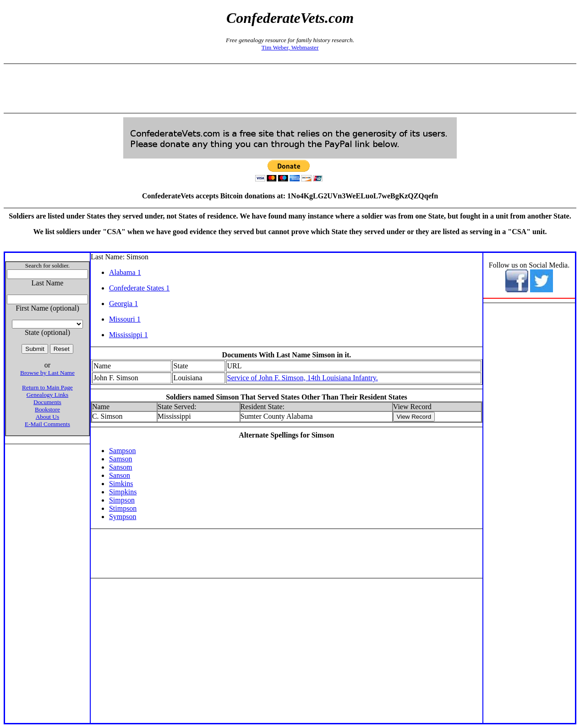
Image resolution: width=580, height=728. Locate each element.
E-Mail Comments (47, 424)
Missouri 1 (125, 319)
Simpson (122, 500)
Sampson (123, 451)
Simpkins (123, 492)
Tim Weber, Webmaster (290, 47)
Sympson (123, 517)
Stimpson (123, 508)
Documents (47, 402)
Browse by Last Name (47, 373)
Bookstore (47, 409)
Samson (121, 459)
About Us (47, 417)
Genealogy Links (47, 395)
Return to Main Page (47, 387)
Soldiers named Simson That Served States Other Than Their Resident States (287, 397)
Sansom (121, 467)
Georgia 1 (123, 304)
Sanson (120, 475)
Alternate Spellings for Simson (286, 435)
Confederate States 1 (139, 288)
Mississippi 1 (129, 335)
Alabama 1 (125, 272)
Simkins (121, 484)
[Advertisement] (290, 88)
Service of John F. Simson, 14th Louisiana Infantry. (303, 378)
